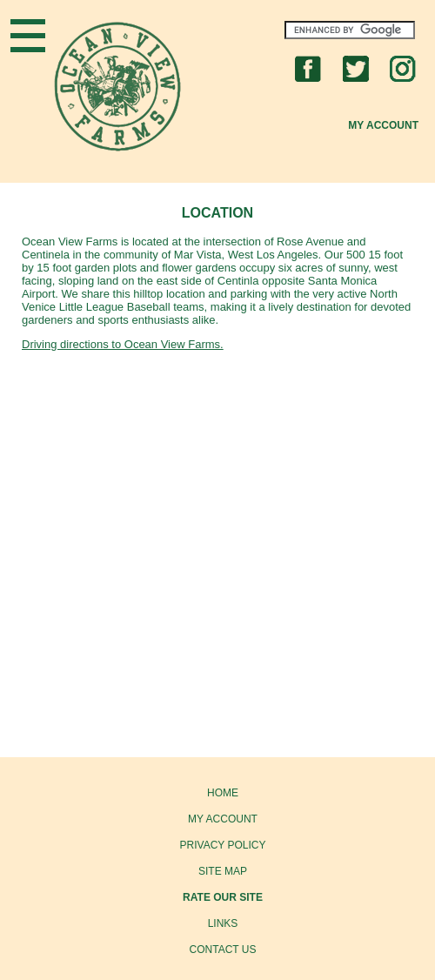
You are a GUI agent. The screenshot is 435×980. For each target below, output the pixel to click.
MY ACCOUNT (223, 819)
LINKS (223, 923)
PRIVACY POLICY (223, 845)
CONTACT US (223, 950)
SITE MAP (223, 871)
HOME (223, 793)
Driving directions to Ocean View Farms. (123, 344)
